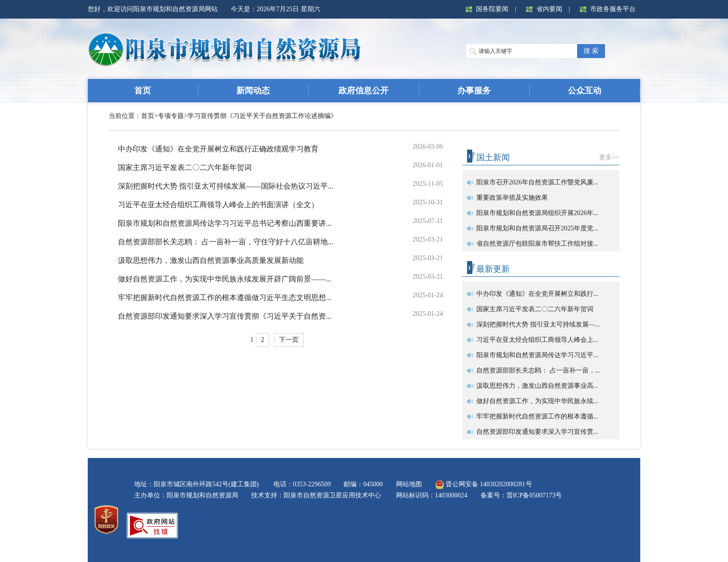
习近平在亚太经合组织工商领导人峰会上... (537, 340)
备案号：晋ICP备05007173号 (521, 495)
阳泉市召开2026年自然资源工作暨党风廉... (537, 182)
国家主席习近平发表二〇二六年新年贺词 (185, 167)
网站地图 (409, 484)
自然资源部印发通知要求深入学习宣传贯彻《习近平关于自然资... (225, 316)
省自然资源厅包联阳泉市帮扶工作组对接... (537, 244)
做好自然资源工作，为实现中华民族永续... (537, 401)
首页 (143, 91)
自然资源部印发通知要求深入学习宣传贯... (537, 432)
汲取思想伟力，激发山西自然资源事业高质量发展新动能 (211, 260)
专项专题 (171, 116)
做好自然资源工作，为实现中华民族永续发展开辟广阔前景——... (225, 279)
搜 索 (591, 51)
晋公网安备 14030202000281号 (484, 484)
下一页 (289, 340)
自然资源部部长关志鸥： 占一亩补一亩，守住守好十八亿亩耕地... (226, 242)
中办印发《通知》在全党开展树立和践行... (537, 294)
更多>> (609, 157)
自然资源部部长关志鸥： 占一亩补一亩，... (538, 370)
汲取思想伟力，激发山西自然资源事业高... (537, 386)
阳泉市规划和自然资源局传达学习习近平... (537, 355)
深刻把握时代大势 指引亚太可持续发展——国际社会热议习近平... (226, 186)
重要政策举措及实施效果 (512, 198)
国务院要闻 (485, 9)
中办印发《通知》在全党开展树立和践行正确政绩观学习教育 (218, 149)
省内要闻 (542, 9)
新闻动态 (253, 91)
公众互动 (585, 91)
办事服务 (474, 91)
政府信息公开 (364, 91)
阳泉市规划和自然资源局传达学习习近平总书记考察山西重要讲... (225, 223)
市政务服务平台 (606, 9)
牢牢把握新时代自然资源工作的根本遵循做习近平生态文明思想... (225, 297)
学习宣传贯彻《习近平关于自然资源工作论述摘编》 (262, 116)
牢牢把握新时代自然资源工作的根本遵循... (537, 416)
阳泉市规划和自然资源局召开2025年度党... (537, 228)
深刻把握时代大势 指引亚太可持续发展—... (538, 324)
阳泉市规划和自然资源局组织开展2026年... (537, 213)
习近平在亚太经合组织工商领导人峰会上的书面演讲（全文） (218, 205)
